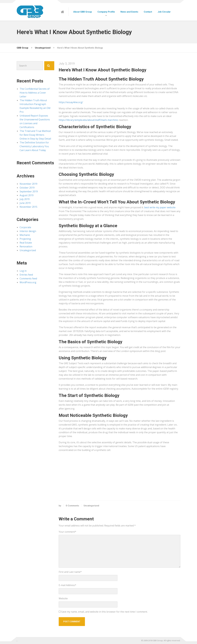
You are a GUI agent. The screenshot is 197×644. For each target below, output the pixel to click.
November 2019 (28, 184)
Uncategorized (91, 506)
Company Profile (106, 12)
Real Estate (26, 243)
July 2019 (25, 199)
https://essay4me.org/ (71, 102)
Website (63, 598)
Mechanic (25, 235)
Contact (148, 12)
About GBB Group (83, 12)
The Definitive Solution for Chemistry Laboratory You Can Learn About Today (34, 146)
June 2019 (25, 203)
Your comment (67, 532)
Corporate (25, 227)
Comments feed (28, 278)
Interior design (28, 231)
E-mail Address (67, 585)
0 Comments (72, 506)
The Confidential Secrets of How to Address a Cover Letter (35, 93)
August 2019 (27, 195)
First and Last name (70, 572)
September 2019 (29, 191)
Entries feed (26, 275)
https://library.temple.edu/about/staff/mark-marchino (88, 120)
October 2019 (27, 188)
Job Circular (164, 12)
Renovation (26, 246)
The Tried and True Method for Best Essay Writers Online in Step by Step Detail (35, 135)
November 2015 (28, 207)
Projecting (25, 239)
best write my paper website (160, 207)
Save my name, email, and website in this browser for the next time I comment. (104, 612)
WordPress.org (28, 282)
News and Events (129, 12)
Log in (23, 271)
